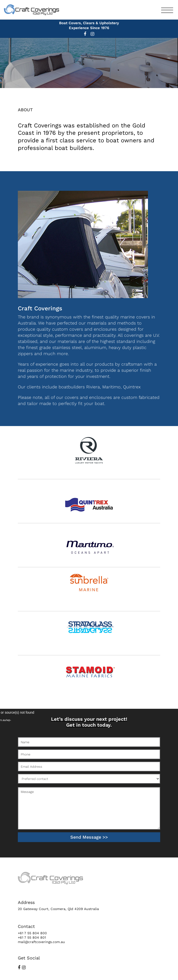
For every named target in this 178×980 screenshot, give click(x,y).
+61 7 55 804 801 (32, 937)
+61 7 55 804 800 (32, 933)
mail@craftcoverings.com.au (41, 942)
